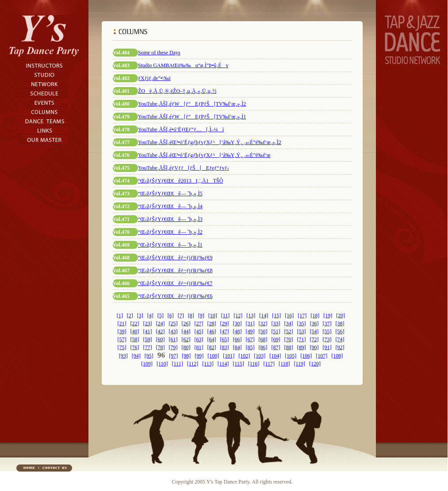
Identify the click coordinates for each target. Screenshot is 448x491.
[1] (120, 316)
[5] (161, 316)
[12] (238, 316)
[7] (181, 316)
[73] (327, 339)
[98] (186, 356)
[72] (314, 339)
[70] (289, 339)
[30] (237, 324)
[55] (327, 331)
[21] (122, 324)
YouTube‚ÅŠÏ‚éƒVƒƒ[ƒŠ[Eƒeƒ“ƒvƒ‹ (184, 168)
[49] (250, 331)
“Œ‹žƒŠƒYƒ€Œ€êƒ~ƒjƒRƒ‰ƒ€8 (175, 270)
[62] (186, 339)
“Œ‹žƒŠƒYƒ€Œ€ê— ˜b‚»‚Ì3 (170, 219)
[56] (340, 331)
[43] (173, 331)
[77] (148, 347)
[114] (223, 364)
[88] (289, 347)
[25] (173, 324)
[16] (289, 316)
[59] (148, 339)
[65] (225, 339)
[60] (161, 339)
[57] (122, 339)
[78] (161, 347)
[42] (161, 331)
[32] (263, 324)
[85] (250, 347)
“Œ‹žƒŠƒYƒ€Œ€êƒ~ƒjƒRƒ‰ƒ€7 (175, 283)
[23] (148, 324)
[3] (140, 316)
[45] (199, 331)
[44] (186, 331)
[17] (302, 316)
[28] (212, 324)
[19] (328, 316)
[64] (212, 339)
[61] (173, 339)
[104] (275, 356)
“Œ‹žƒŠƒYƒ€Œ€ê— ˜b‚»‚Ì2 (170, 232)
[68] (263, 339)
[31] (250, 324)
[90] (314, 347)
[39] (122, 331)
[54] (314, 331)
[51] (276, 331)
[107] (322, 356)
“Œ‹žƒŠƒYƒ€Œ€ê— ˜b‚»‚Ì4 (170, 206)
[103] (260, 356)
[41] (148, 331)
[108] (337, 356)
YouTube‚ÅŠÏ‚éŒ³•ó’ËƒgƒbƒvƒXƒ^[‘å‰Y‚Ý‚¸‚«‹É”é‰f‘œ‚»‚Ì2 (210, 142)
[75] (122, 347)
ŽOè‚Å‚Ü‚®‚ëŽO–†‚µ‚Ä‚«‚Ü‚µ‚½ (177, 91)
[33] (276, 324)
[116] (254, 364)
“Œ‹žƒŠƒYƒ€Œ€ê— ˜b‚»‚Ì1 (170, 245)
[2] (130, 316)
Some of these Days (159, 53)
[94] (136, 356)
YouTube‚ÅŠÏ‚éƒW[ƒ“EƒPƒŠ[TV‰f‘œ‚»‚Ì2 (192, 104)
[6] (171, 316)
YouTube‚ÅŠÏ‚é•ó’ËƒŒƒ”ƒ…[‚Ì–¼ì (181, 129)
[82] (212, 347)
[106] (306, 356)
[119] (299, 364)
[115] (238, 364)
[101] (229, 356)
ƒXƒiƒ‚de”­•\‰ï (154, 78)
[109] (147, 364)
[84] (237, 347)
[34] (289, 324)
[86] (263, 347)
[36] (314, 324)
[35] (302, 324)
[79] (173, 347)
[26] (186, 324)
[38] (340, 324)
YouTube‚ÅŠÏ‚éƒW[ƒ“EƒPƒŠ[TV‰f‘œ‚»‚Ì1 (192, 117)
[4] (150, 316)
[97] (173, 356)
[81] (199, 347)
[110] (162, 364)
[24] (161, 324)
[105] (291, 356)
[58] (135, 339)
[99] (199, 356)
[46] (212, 331)
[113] (208, 364)
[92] (340, 347)
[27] (199, 324)
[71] (302, 339)
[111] (178, 364)
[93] (123, 356)
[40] (135, 331)
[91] (327, 347)
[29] (225, 324)
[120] (315, 364)
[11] (226, 316)
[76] (135, 347)
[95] (149, 356)
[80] (186, 347)
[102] (244, 356)
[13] (251, 316)
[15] (276, 316)
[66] (237, 339)
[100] (213, 356)
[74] (340, 339)
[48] (237, 331)
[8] (191, 316)
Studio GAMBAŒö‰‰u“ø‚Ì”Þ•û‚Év (183, 65)
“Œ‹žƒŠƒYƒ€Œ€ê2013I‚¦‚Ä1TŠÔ (180, 181)
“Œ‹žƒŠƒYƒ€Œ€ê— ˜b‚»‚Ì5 (170, 194)
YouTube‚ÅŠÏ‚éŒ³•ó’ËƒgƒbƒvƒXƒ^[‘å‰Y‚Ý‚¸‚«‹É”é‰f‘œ (204, 155)
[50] (263, 331)
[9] (201, 316)
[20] (341, 316)
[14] (264, 316)
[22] (135, 324)
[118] (284, 364)
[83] (225, 347)
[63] (199, 339)
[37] (327, 324)
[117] (269, 364)
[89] (302, 347)
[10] (213, 316)
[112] (193, 364)
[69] (276, 339)
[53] (302, 331)
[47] (225, 331)
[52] (289, 331)
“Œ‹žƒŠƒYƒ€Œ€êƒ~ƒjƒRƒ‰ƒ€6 (175, 296)
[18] (315, 316)
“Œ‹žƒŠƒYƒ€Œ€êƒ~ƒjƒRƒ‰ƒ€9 (175, 258)
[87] (276, 347)
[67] (250, 339)
